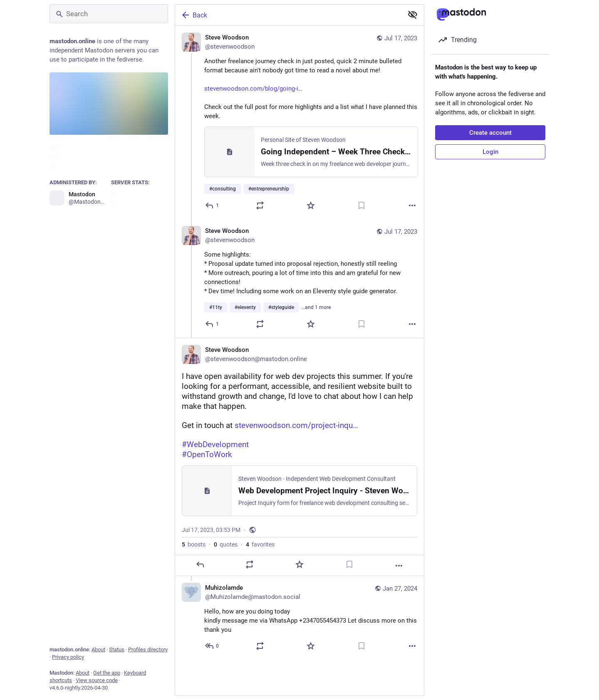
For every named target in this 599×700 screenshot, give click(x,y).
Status (117, 649)
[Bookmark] (361, 205)
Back (194, 15)
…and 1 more (316, 307)
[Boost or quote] (260, 205)
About (98, 649)
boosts (194, 544)
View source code (97, 680)
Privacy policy (68, 657)
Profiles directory (148, 649)
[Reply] (212, 205)
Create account (490, 133)
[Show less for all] (413, 15)
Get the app (107, 673)
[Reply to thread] (212, 324)
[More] (412, 205)
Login (490, 152)
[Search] (109, 14)
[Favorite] (311, 205)
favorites (260, 544)
